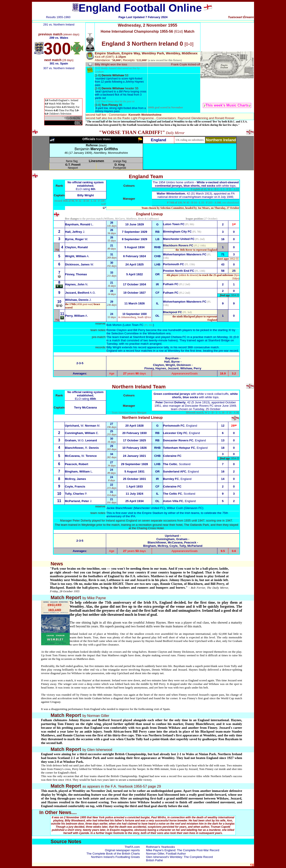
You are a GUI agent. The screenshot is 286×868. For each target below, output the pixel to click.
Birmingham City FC (177, 232)
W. (77, 239)
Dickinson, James (79, 264)
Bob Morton (114, 325)
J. (75, 232)
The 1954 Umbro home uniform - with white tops (196, 184)
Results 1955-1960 (58, 17)
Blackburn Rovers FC (178, 245)
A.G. (80, 293)
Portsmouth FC (174, 264)
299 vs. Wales (59, 38)
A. (77, 316)
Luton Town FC (174, 224)
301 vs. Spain (59, 63)
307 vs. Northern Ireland (59, 68)
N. (77, 284)
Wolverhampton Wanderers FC (185, 302)
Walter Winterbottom (171, 193)
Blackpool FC (173, 312)
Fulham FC (171, 284)
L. (79, 224)
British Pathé (154, 860)
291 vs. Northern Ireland (59, 25)
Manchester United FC (179, 239)
